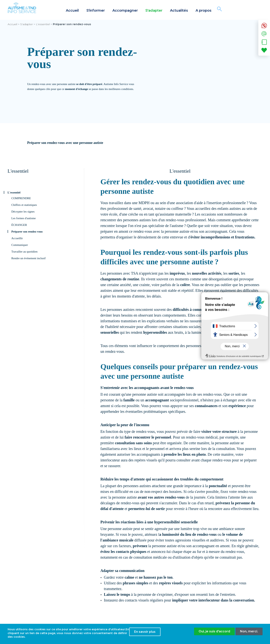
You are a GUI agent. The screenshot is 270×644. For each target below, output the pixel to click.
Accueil (72, 10)
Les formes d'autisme (24, 218)
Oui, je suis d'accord (214, 632)
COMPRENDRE (21, 198)
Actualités (179, 10)
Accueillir (17, 238)
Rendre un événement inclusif (29, 258)
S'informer (96, 10)
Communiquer (20, 245)
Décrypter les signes (23, 212)
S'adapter (154, 10)
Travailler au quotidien (25, 252)
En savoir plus (145, 633)
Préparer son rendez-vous (27, 232)
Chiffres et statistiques (24, 205)
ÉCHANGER (19, 225)
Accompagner (125, 10)
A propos (204, 10)
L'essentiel (43, 24)
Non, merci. (249, 632)
